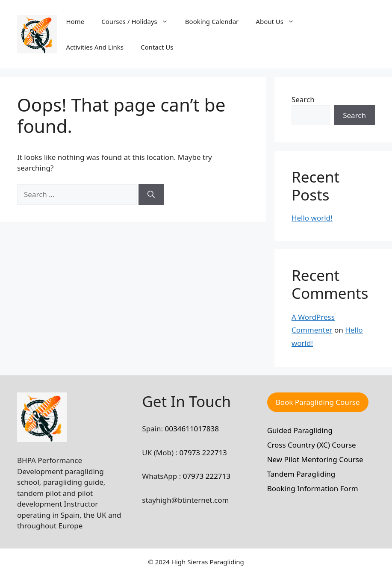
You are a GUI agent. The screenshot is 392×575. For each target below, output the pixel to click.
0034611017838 (192, 429)
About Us (279, 21)
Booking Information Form (313, 488)
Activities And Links (95, 47)
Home (75, 21)
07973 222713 (203, 453)
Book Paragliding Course (318, 402)
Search (303, 99)
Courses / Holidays (139, 21)
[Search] (151, 195)
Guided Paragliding (300, 430)
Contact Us (157, 47)
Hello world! (312, 218)
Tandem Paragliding (301, 474)
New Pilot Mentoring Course (315, 459)
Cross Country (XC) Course (312, 445)
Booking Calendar (212, 21)
